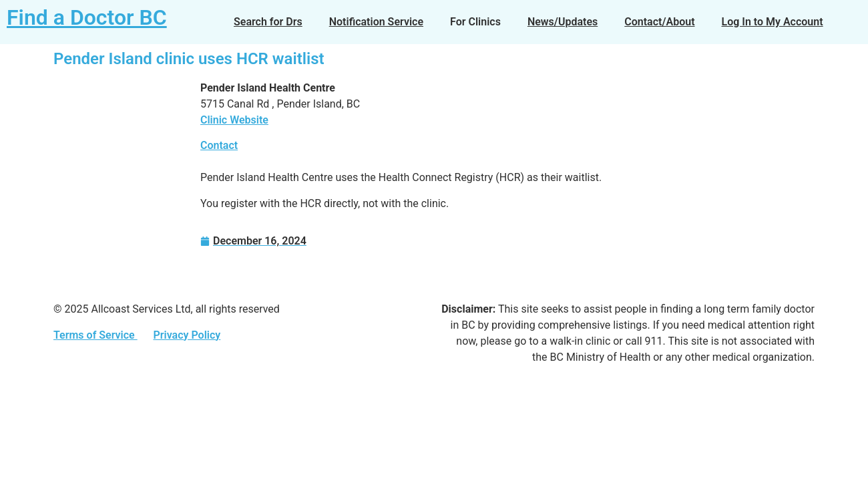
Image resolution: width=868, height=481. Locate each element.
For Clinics (475, 22)
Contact (219, 145)
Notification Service (376, 22)
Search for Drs (268, 22)
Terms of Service (95, 335)
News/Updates (563, 22)
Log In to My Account (773, 22)
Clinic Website (234, 120)
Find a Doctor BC (87, 17)
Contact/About (659, 22)
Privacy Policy (187, 335)
